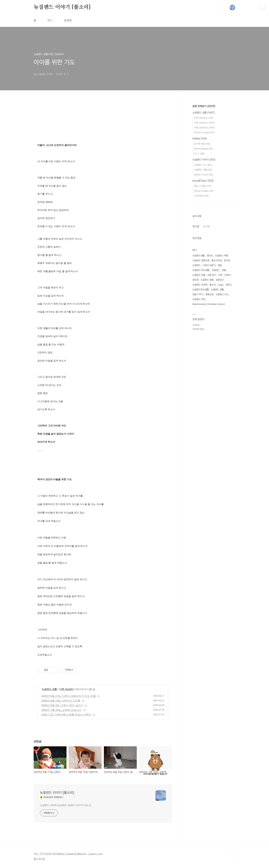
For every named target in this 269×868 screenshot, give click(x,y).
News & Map (204, 191)
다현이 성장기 (209, 265)
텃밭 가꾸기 (198, 294)
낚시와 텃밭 (202, 144)
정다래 (195, 280)
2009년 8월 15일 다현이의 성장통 (61, 701)
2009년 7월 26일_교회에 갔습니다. (62, 710)
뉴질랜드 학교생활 (201, 270)
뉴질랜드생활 (199, 256)
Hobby (200, 138)
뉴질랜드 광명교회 (201, 260)
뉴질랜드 (197, 265)
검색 (224, 7)
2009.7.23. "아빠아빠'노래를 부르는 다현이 (66, 715)
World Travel (204, 175)
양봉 (224, 270)
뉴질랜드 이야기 (204, 160)
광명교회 (209, 294)
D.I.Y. (199, 154)
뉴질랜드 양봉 (207, 280)
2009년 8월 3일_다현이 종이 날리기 (62, 705)
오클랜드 (216, 270)
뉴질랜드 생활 (49, 689)
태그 (50, 20)
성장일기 (220, 280)
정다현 (227, 260)
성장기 (229, 285)
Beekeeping (204, 149)
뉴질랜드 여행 (203, 170)
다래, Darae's (204, 118)
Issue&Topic (203, 181)
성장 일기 (212, 275)
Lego (221, 285)
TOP (232, 855)
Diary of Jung (204, 132)
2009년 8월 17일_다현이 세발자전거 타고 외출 (69, 696)
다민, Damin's (204, 123)
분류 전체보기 (204, 106)
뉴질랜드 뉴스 (203, 165)
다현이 (227, 275)
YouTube (201, 196)
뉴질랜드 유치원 (200, 285)
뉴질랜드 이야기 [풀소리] (62, 7)
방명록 (68, 20)
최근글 (196, 226)
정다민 (210, 256)
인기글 (206, 226)
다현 (220, 275)
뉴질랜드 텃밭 (199, 275)
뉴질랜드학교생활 (201, 290)
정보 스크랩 (203, 186)
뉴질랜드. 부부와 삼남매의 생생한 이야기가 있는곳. (66, 805)
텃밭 (220, 265)
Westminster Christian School (209, 304)
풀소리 (212, 285)
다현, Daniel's (66, 689)
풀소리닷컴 (217, 260)
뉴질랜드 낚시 (222, 294)
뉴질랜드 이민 (199, 299)
